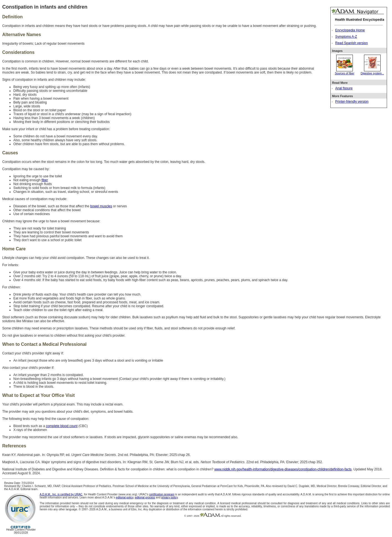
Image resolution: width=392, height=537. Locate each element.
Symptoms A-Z (346, 37)
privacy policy (169, 497)
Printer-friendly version (352, 102)
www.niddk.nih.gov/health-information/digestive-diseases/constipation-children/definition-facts (283, 469)
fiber (45, 180)
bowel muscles (101, 206)
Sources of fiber (345, 72)
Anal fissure (344, 88)
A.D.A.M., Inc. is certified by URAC (61, 494)
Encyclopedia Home (350, 30)
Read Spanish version (351, 43)
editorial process (145, 497)
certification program (162, 494)
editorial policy (125, 497)
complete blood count (62, 426)
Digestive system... (372, 72)
